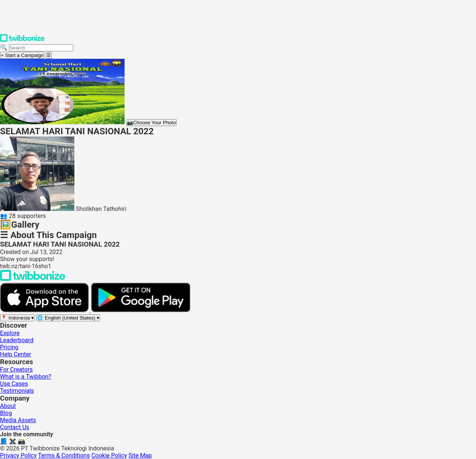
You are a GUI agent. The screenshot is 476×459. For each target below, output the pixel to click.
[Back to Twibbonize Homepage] (33, 279)
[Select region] (17, 318)
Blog (6, 413)
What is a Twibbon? (26, 377)
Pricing (9, 347)
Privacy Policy (18, 455)
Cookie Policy (109, 455)
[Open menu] (49, 55)
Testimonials (17, 391)
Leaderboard (17, 340)
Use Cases (14, 384)
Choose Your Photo (151, 123)
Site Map (140, 455)
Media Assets (18, 420)
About (8, 406)
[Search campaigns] (41, 48)
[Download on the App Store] (45, 310)
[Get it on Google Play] (141, 310)
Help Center (16, 354)
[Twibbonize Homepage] (22, 40)
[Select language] (68, 318)
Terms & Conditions (64, 455)
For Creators (16, 370)
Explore (10, 333)
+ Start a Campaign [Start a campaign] (22, 55)
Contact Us (15, 427)
